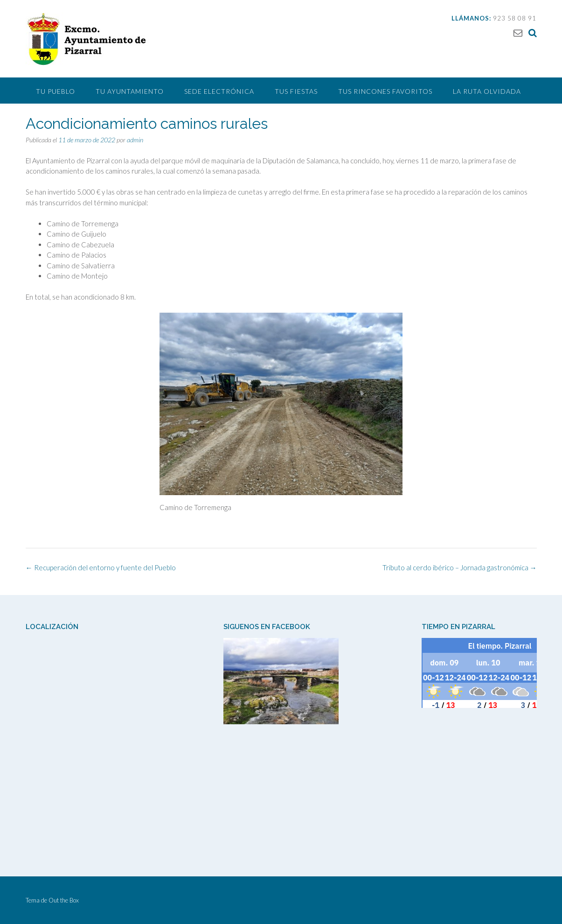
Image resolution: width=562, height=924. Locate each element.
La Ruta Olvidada (487, 91)
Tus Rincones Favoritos (385, 91)
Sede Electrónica (219, 91)
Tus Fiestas (296, 91)
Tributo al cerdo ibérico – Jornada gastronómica (460, 567)
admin (135, 140)
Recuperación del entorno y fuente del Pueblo (101, 567)
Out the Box (64, 900)
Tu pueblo (56, 91)
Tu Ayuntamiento (130, 91)
